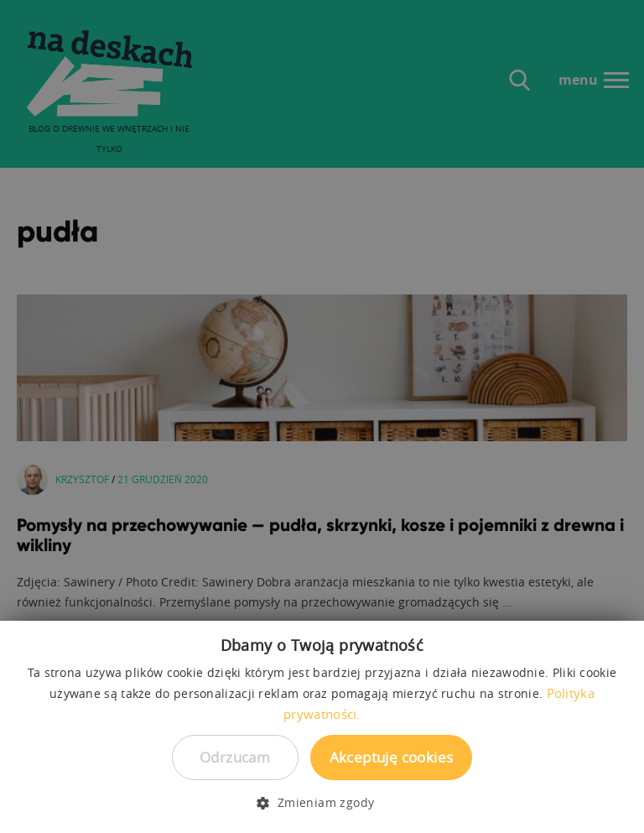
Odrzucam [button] (235, 757)
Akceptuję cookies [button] (392, 757)
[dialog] (322, 416)
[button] (322, 803)
